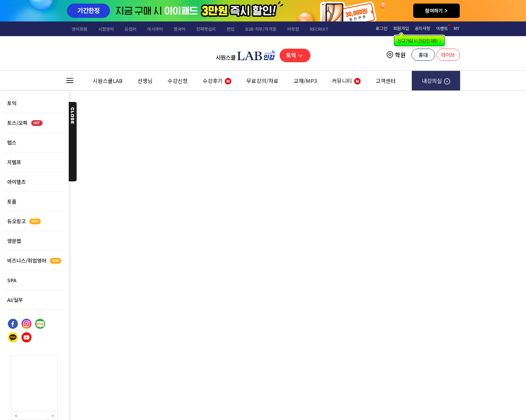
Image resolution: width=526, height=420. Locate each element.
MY (457, 28)
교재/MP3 (305, 81)
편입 (231, 29)
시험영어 (106, 29)
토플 (12, 201)
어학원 (293, 29)
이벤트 (442, 28)
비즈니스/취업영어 (34, 260)
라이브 (448, 55)
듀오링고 (24, 221)
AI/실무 (15, 300)
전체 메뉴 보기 (70, 81)
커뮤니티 (342, 84)
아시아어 (155, 29)
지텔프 (14, 162)
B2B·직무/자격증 (261, 29)
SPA (12, 280)
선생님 (145, 81)
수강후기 (213, 84)
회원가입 (401, 28)
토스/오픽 (25, 123)
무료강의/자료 (262, 81)
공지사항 (423, 28)
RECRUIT (319, 29)
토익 (295, 55)
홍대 (423, 55)
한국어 (180, 29)
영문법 (14, 241)
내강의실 (436, 81)
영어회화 (79, 29)
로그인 (382, 28)
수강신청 (178, 81)
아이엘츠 (16, 182)
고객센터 (386, 81)
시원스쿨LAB (108, 81)
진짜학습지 (206, 29)
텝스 (12, 142)
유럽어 (131, 29)
